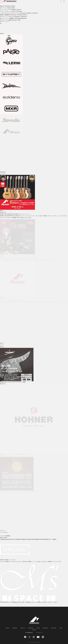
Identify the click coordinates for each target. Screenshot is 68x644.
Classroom (45, 628)
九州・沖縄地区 (53, 539)
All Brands (3, 172)
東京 (10, 539)
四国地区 (47, 539)
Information (31, 628)
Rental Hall (54, 628)
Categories (15, 628)
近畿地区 (38, 539)
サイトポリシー (39, 633)
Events (38, 628)
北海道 (2, 539)
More (1, 534)
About (61, 628)
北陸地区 (33, 539)
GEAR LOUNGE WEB (6, 563)
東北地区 (6, 539)
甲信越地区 (24, 539)
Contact (34, 630)
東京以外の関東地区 (16, 539)
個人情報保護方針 (29, 633)
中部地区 (29, 539)
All (1, 343)
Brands (7, 628)
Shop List (23, 628)
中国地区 (42, 539)
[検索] (1, 23)
